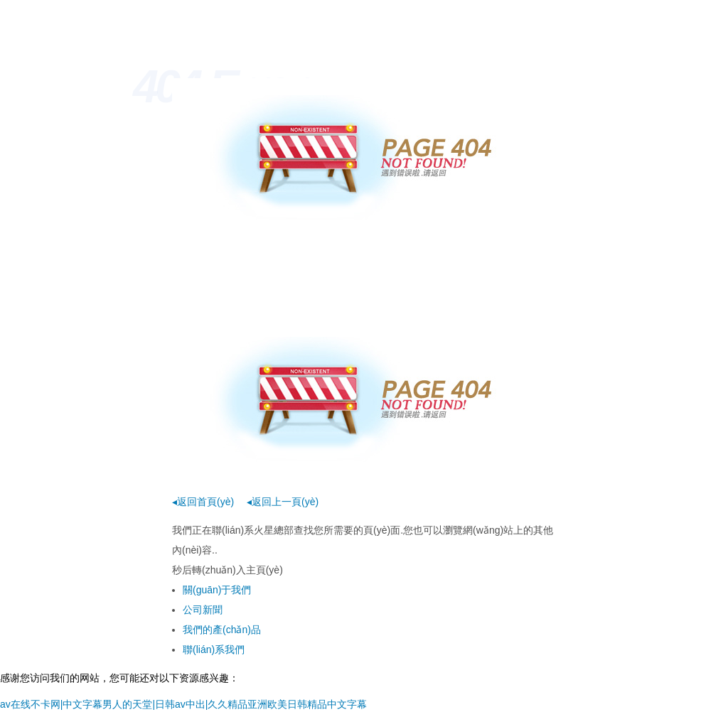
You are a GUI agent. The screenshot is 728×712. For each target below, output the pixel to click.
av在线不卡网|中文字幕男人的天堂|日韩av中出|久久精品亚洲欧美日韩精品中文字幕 (183, 704)
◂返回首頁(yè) (203, 502)
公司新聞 (203, 610)
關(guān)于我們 (217, 590)
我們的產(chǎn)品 (222, 630)
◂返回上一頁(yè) (283, 502)
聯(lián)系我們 (214, 649)
